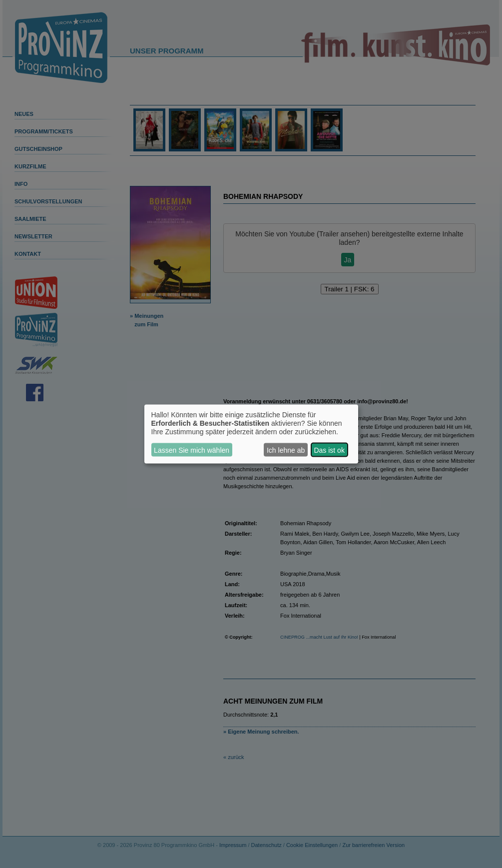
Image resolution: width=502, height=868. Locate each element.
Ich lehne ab (286, 450)
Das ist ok (329, 450)
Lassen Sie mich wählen (192, 450)
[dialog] (251, 434)
